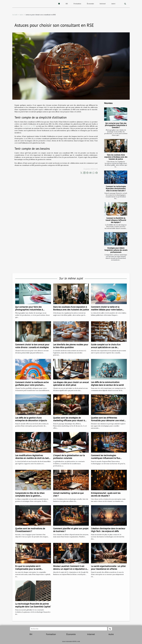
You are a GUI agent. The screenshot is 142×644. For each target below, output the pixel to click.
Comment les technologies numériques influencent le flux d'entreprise (106, 458)
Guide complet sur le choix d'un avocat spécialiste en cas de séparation (106, 347)
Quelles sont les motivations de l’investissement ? (30, 530)
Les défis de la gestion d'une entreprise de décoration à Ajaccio (31, 419)
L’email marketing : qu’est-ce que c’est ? (68, 494)
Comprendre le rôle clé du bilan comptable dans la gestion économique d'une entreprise (30, 496)
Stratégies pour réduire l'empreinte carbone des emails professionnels (116, 250)
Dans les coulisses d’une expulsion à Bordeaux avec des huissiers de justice (116, 157)
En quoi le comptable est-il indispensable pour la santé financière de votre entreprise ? (30, 569)
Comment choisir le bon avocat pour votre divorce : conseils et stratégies (32, 346)
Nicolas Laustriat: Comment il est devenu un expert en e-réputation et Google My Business (70, 569)
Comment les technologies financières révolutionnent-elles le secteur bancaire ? (116, 188)
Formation (77, 4)
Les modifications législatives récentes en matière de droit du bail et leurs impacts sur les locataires (32, 458)
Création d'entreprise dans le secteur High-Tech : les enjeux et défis (108, 530)
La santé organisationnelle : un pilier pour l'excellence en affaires (108, 567)
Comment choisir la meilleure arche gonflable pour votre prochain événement (32, 385)
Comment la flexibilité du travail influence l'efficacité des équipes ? (116, 220)
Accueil (15, 15)
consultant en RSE (29, 126)
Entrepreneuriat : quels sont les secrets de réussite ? (106, 494)
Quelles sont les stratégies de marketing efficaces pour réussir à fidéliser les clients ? (69, 420)
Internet (103, 4)
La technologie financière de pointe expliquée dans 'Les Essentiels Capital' (33, 605)
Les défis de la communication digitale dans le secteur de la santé (107, 384)
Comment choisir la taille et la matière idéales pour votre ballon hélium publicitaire (107, 310)
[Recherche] (69, 629)
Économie (90, 4)
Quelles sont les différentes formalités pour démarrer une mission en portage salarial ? (109, 420)
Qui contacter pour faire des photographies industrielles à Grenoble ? (116, 125)
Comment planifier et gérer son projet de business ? (71, 530)
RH (67, 4)
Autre (113, 4)
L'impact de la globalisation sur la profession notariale (69, 457)
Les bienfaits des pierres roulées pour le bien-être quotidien (71, 346)
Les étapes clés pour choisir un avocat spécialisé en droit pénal (71, 384)
